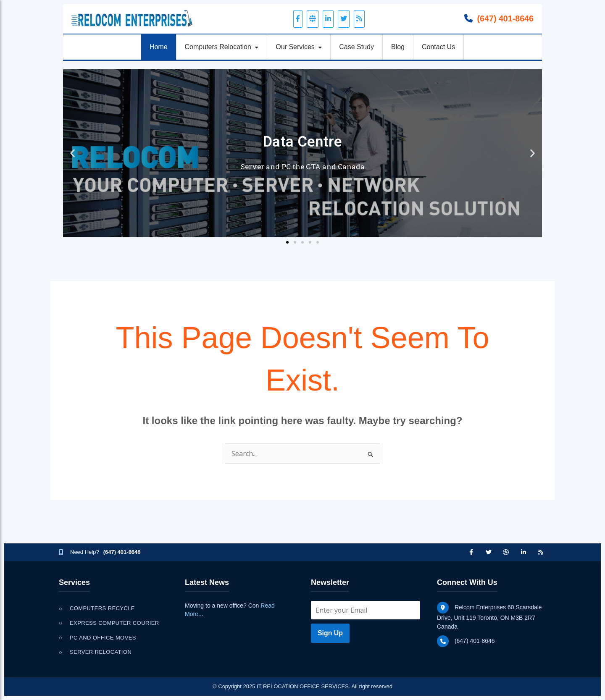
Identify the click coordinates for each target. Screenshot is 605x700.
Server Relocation (101, 652)
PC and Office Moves (103, 638)
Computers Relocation (222, 47)
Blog (398, 47)
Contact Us (438, 47)
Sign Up (330, 633)
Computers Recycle (102, 608)
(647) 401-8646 (505, 18)
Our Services (299, 47)
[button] (72, 153)
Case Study (356, 47)
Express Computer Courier (114, 623)
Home (159, 47)
